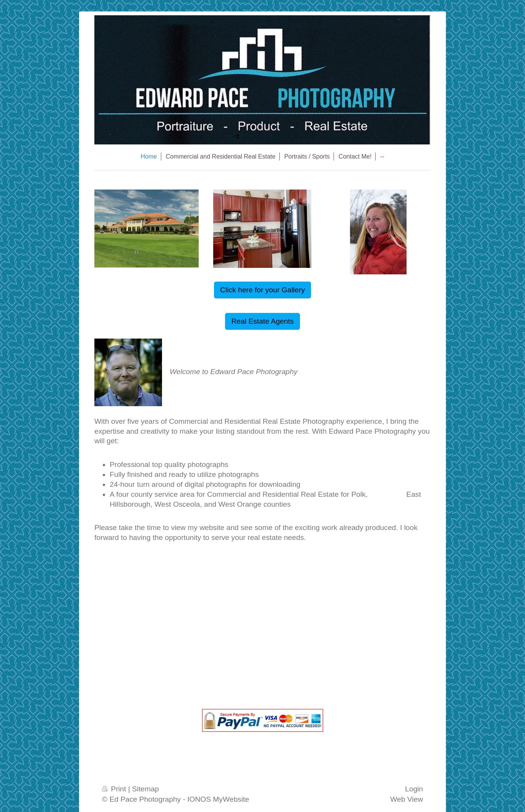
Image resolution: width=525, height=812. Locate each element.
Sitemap (145, 789)
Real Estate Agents (262, 321)
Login (414, 789)
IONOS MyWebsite (218, 799)
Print (115, 789)
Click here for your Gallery (262, 290)
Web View (407, 799)
